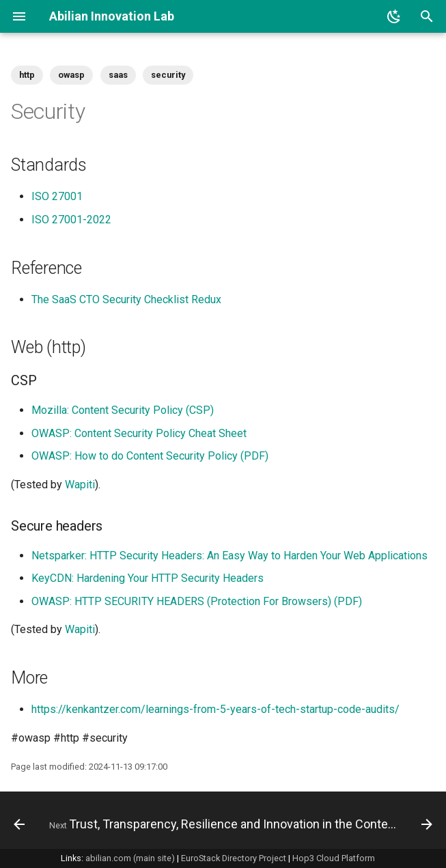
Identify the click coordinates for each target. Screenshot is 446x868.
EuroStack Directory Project (234, 858)
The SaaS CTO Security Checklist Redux (126, 299)
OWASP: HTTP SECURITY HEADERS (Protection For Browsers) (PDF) (197, 601)
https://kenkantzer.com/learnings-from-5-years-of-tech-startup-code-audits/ (215, 709)
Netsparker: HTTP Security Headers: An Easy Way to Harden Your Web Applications (229, 556)
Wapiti (80, 485)
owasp (71, 75)
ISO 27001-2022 (71, 220)
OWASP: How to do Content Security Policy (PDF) (150, 456)
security (168, 75)
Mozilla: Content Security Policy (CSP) (123, 410)
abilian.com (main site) (130, 858)
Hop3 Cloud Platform (334, 858)
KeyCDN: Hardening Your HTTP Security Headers (148, 578)
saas (118, 75)
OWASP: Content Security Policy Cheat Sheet (139, 433)
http (27, 75)
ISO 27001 (57, 196)
